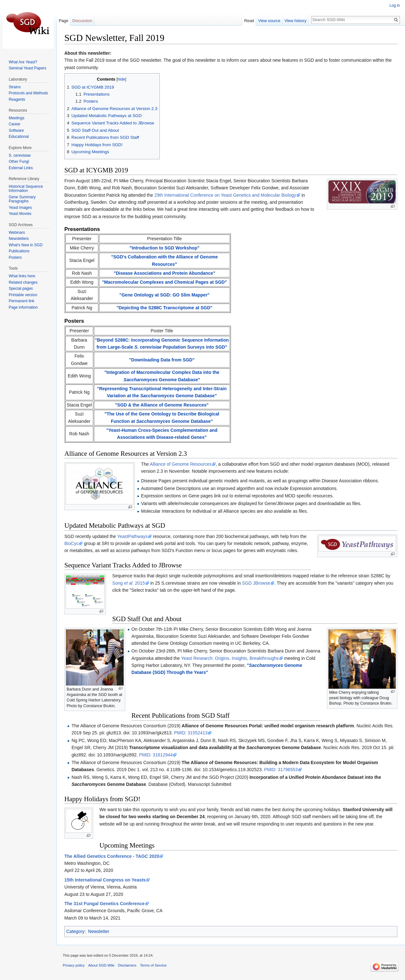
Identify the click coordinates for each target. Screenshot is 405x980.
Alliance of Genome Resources (181, 464)
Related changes (23, 282)
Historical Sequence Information (26, 189)
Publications (19, 251)
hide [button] (121, 79)
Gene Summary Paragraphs (22, 199)
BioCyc (71, 543)
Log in (395, 5)
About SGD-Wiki (101, 965)
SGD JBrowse (256, 583)
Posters (15, 257)
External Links (21, 168)
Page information (23, 307)
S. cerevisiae (20, 155)
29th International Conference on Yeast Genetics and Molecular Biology (225, 195)
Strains (15, 87)
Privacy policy (74, 965)
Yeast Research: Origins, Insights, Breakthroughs (230, 658)
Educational (19, 137)
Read (249, 21)
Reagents (17, 99)
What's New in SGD (26, 245)
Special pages (21, 288)
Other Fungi (19, 162)
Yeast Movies (20, 214)
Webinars (17, 233)
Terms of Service (153, 965)
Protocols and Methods (28, 93)
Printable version (23, 295)
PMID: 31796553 (281, 770)
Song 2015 (129, 583)
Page (63, 21)
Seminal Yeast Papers (27, 68)
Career (15, 124)
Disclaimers (127, 965)
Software (16, 130)
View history (295, 21)
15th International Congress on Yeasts (105, 880)
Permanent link (21, 301)
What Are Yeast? (23, 62)
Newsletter (99, 931)
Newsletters (19, 239)
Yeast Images (20, 208)
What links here (22, 276)
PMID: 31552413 (191, 733)
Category (75, 931)
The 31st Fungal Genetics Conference (105, 904)
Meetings (16, 118)
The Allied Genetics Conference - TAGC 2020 (112, 856)
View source (269, 21)
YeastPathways (132, 536)
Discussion (82, 21)
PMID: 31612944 (156, 755)
